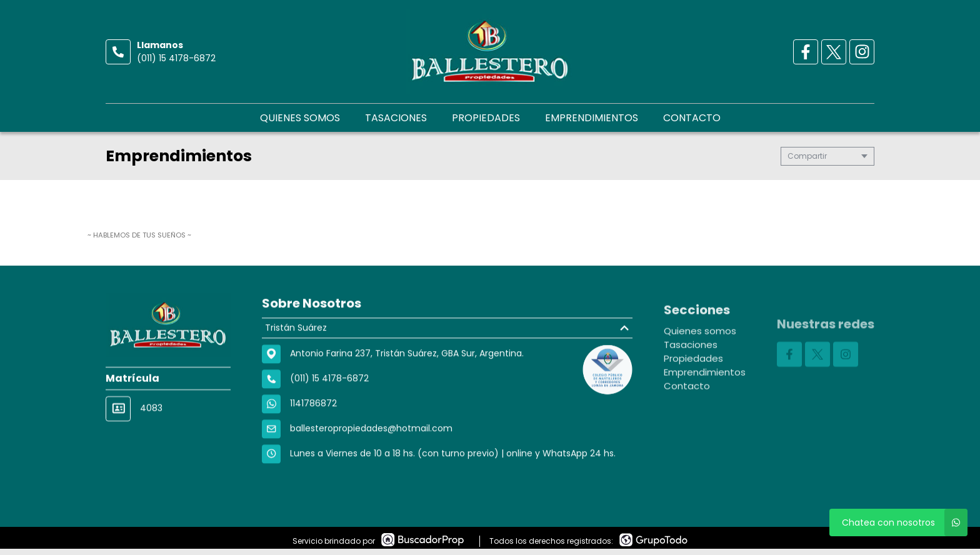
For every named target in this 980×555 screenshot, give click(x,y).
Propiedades (486, 118)
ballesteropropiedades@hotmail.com (371, 433)
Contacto (692, 118)
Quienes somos (300, 118)
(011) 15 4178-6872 (176, 58)
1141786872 (313, 408)
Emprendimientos (592, 118)
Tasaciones (396, 118)
